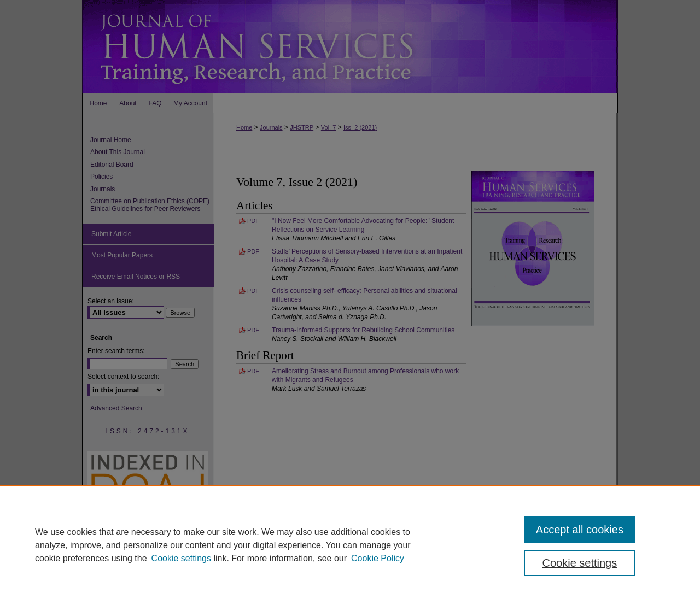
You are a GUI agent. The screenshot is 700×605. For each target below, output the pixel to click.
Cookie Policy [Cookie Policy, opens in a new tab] (378, 558)
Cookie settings (181, 558)
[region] (350, 545)
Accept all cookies (580, 530)
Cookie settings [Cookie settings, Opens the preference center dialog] (580, 563)
